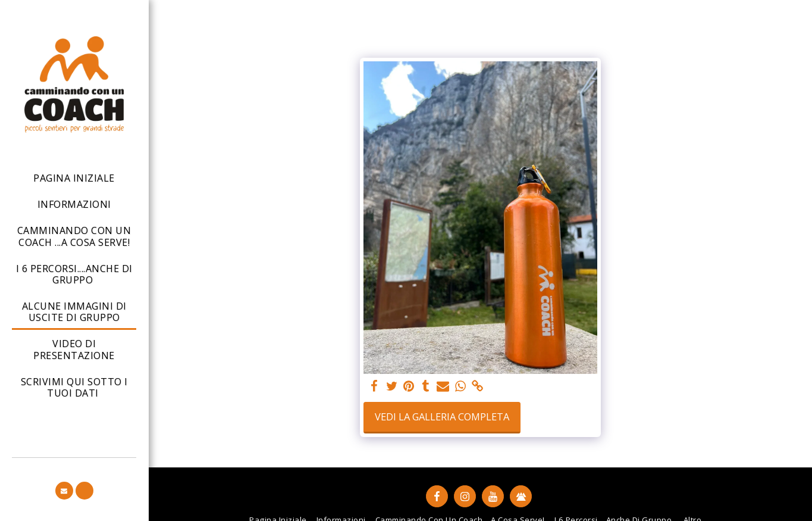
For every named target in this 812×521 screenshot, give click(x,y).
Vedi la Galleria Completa (442, 417)
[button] (64, 491)
